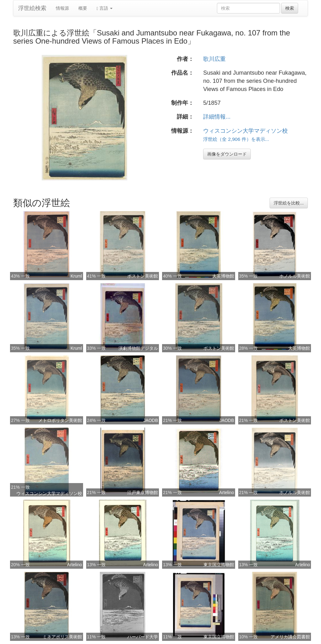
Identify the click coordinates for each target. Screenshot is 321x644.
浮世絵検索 (32, 8)
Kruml (76, 276)
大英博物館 (223, 276)
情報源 (62, 8)
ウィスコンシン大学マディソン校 (245, 131)
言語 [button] (105, 8)
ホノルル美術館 (295, 276)
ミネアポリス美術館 (62, 637)
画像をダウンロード (227, 154)
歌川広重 (214, 59)
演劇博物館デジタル (138, 348)
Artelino (226, 492)
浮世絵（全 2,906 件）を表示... (236, 139)
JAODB (151, 420)
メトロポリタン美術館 (60, 420)
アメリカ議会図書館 (290, 637)
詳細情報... (217, 117)
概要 (83, 8)
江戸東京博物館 (143, 492)
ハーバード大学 (143, 637)
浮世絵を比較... (289, 203)
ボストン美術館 (143, 276)
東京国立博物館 (219, 565)
